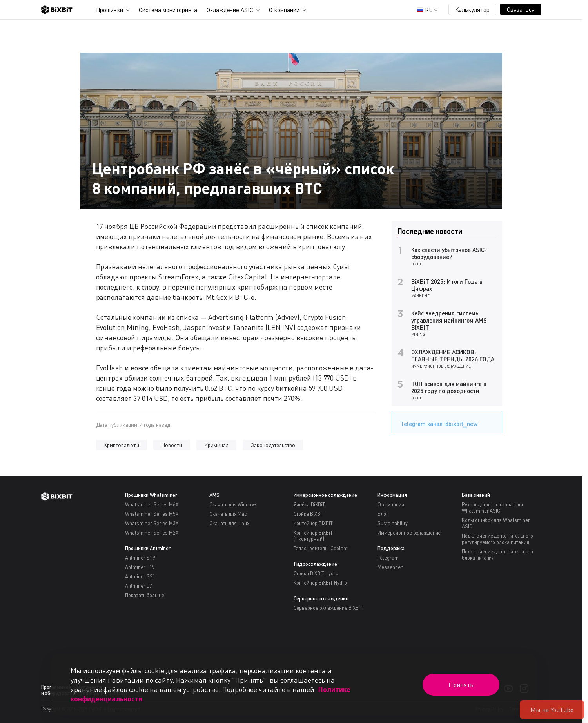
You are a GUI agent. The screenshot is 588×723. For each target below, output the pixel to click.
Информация (392, 495)
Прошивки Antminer (148, 548)
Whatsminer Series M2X (152, 533)
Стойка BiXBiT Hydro (316, 573)
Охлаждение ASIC (230, 10)
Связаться (521, 9)
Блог (383, 514)
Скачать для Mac (228, 514)
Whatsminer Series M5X (152, 514)
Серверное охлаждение (321, 598)
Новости (172, 445)
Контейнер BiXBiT (313, 523)
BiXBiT (417, 264)
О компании (284, 10)
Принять (461, 685)
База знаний (476, 495)
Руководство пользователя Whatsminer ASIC (492, 507)
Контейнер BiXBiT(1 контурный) (313, 536)
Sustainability (393, 523)
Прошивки (110, 10)
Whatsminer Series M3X (152, 523)
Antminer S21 (140, 576)
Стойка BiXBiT (309, 514)
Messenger (390, 567)
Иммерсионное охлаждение (441, 366)
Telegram (388, 558)
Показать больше (145, 595)
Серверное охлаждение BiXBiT (328, 608)
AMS (214, 495)
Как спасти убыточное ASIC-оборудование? (449, 253)
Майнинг (421, 295)
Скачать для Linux (230, 523)
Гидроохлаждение (316, 564)
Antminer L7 (139, 586)
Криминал (216, 445)
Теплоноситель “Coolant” (322, 548)
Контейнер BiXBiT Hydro (320, 583)
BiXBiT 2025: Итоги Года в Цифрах (447, 285)
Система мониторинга (168, 10)
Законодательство (273, 445)
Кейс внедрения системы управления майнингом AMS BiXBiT (449, 320)
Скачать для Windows (233, 504)
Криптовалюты (122, 445)
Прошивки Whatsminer (151, 495)
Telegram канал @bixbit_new (437, 421)
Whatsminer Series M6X (152, 504)
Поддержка (391, 548)
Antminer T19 (140, 567)
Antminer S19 (140, 558)
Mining (418, 334)
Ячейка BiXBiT (309, 504)
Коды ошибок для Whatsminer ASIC (496, 523)
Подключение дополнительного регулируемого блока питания (497, 539)
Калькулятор (472, 9)
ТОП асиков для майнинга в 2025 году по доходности (449, 387)
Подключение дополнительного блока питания (497, 554)
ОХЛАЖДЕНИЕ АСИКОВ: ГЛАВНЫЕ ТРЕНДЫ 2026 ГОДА (453, 355)
